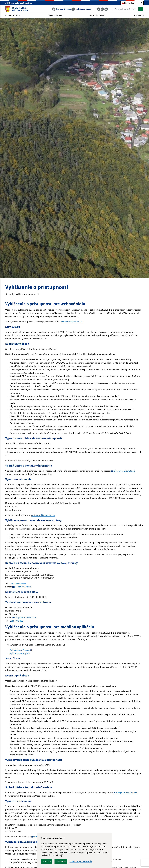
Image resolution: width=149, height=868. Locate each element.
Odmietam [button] (61, 861)
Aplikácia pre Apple (19, 653)
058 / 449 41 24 (18, 621)
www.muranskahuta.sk (71, 322)
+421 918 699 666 (19, 583)
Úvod (9, 294)
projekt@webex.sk (23, 587)
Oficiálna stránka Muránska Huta (20, 3)
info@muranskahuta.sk (124, 471)
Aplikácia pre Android (20, 650)
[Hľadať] (141, 9)
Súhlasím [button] (47, 861)
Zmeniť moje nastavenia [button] (81, 861)
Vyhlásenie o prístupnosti (28, 294)
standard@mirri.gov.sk (44, 515)
